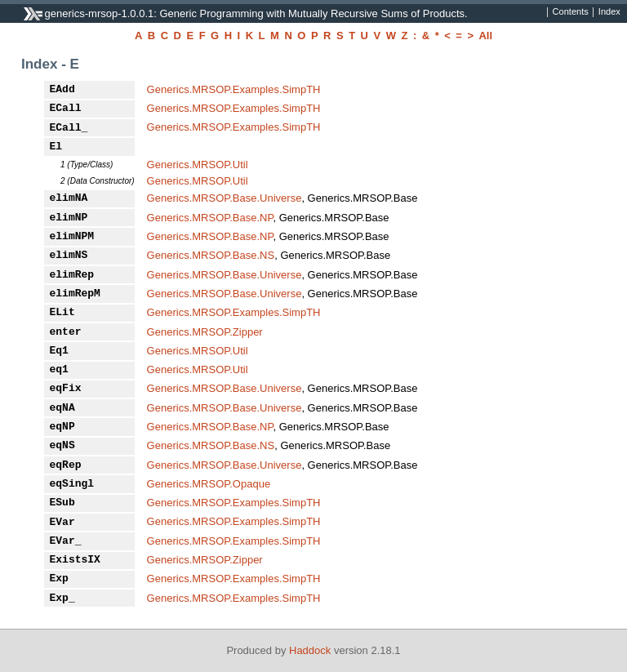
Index (609, 12)
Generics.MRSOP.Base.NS (211, 255)
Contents (571, 12)
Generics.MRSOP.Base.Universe (225, 198)
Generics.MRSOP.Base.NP (210, 218)
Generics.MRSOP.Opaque (209, 484)
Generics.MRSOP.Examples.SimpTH (234, 89)
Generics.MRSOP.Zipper (205, 332)
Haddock (310, 650)
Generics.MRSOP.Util (198, 165)
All (485, 36)
